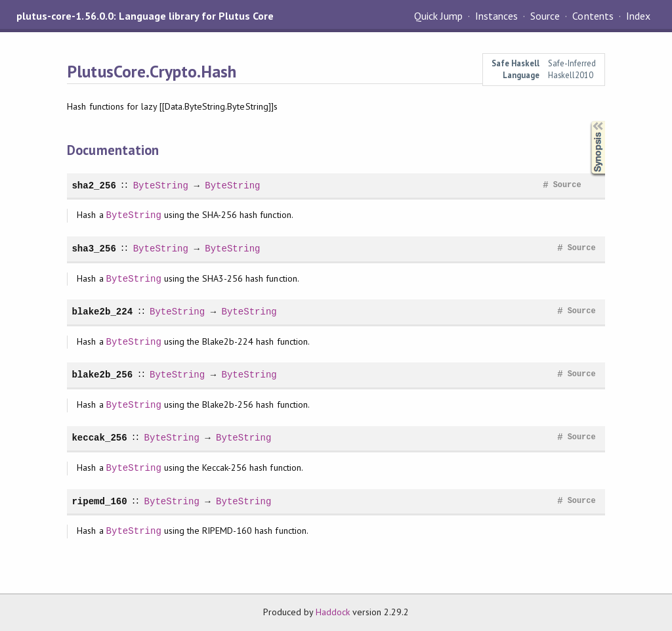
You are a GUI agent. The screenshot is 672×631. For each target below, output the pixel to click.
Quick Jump (438, 16)
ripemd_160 (99, 501)
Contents (593, 16)
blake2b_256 (102, 375)
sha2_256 (94, 185)
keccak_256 (99, 438)
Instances (496, 16)
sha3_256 (94, 249)
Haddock (333, 612)
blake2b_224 (102, 312)
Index (638, 16)
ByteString (160, 185)
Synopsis (587, 121)
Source (545, 16)
